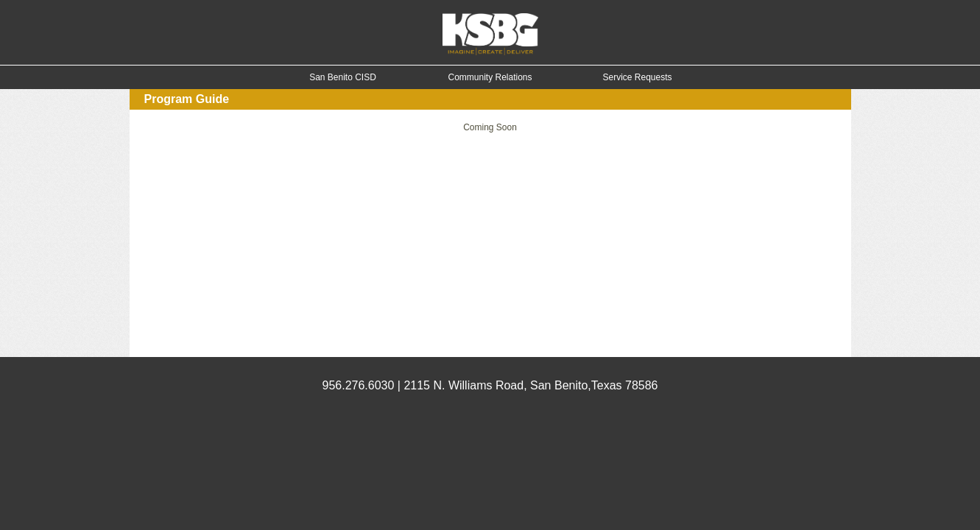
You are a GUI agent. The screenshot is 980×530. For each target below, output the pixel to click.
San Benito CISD (343, 77)
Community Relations (490, 77)
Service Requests (637, 77)
